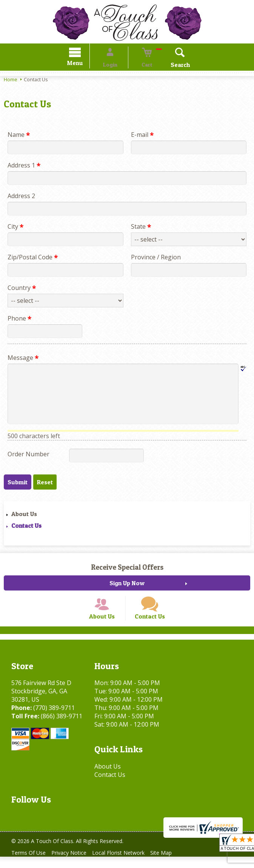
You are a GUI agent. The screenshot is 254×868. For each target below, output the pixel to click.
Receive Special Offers (127, 568)
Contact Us (26, 527)
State (141, 228)
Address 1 (24, 166)
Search (169, 66)
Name (19, 136)
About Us (24, 515)
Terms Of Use (30, 864)
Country (22, 289)
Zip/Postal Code (33, 258)
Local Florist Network (127, 864)
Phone (19, 319)
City (15, 228)
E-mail (142, 136)
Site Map (173, 864)
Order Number (28, 455)
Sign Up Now (127, 584)
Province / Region (156, 258)
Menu (86, 64)
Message (23, 359)
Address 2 (21, 197)
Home (11, 81)
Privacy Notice (74, 864)
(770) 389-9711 (54, 719)
